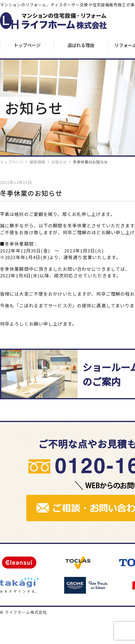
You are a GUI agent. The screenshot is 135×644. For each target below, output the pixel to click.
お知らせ (59, 162)
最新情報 (37, 162)
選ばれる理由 (81, 45)
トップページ (27, 45)
